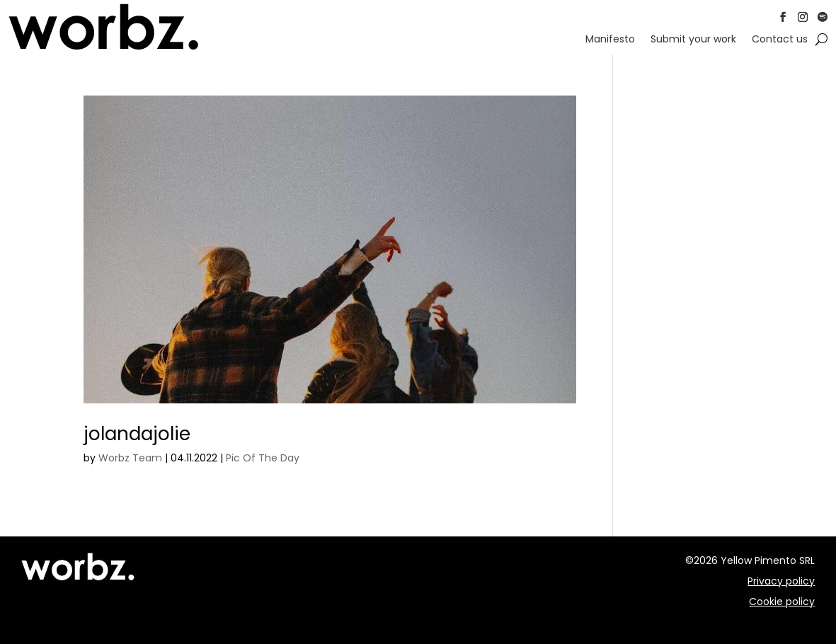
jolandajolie (137, 434)
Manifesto (610, 40)
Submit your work (693, 40)
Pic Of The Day (263, 458)
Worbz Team (130, 458)
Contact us (780, 40)
